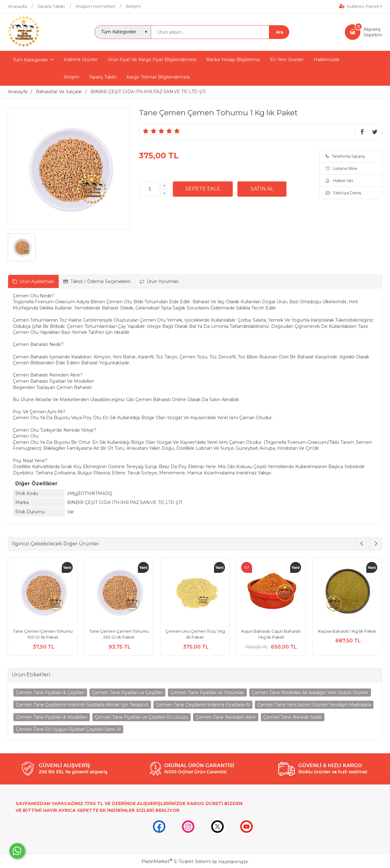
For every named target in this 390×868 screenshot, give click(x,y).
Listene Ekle (341, 168)
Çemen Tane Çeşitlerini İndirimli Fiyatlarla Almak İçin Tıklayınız (82, 705)
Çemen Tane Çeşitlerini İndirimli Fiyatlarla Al (203, 705)
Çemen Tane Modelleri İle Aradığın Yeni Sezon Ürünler (310, 693)
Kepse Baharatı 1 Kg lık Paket (347, 631)
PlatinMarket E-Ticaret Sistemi (176, 861)
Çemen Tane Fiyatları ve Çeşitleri (127, 693)
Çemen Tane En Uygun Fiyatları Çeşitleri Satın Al (68, 729)
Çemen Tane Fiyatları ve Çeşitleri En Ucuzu (141, 717)
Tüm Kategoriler (30, 60)
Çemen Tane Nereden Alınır (226, 717)
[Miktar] (150, 189)
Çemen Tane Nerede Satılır (293, 717)
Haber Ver (340, 180)
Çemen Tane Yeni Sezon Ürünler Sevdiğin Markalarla (314, 705)
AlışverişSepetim (373, 32)
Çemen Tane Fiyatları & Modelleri (52, 717)
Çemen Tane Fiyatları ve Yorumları (207, 693)
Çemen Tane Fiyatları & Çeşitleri (50, 693)
